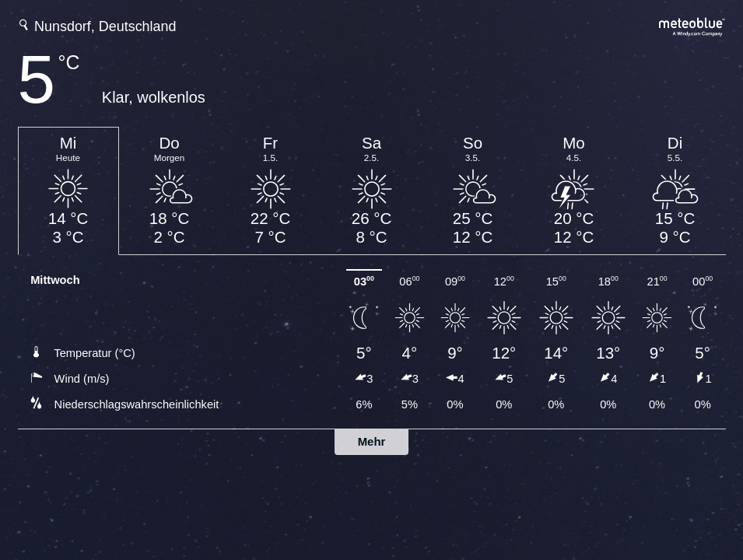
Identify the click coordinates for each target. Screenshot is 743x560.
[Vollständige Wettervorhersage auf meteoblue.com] (692, 25)
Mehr (372, 441)
